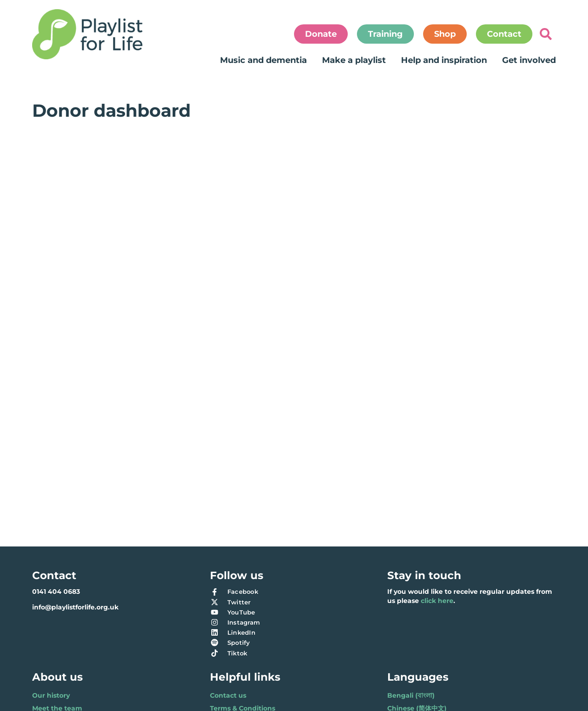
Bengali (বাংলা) (411, 695)
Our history (51, 695)
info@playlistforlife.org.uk (75, 607)
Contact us (228, 695)
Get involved (529, 60)
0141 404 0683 (56, 592)
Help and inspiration (444, 60)
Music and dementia (263, 60)
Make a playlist (354, 60)
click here (437, 601)
